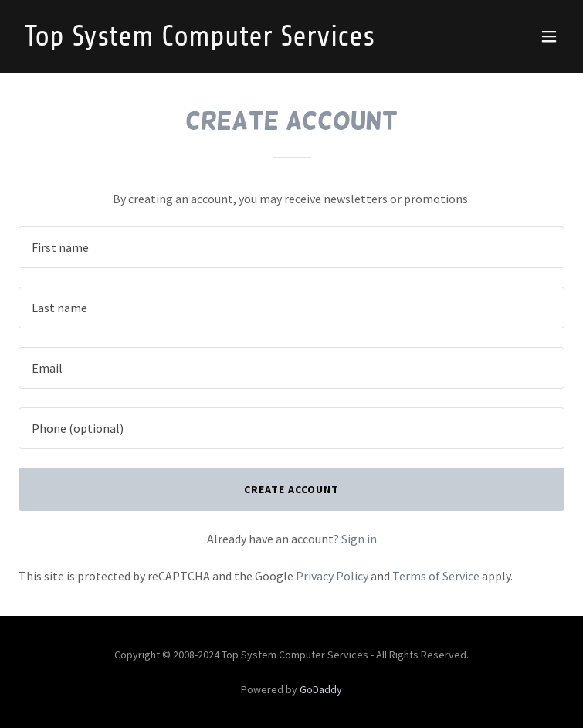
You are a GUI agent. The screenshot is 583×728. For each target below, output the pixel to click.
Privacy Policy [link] (332, 576)
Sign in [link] (359, 539)
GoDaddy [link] (321, 689)
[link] (210, 41)
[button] (549, 36)
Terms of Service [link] (436, 576)
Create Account (291, 489)
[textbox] (291, 247)
